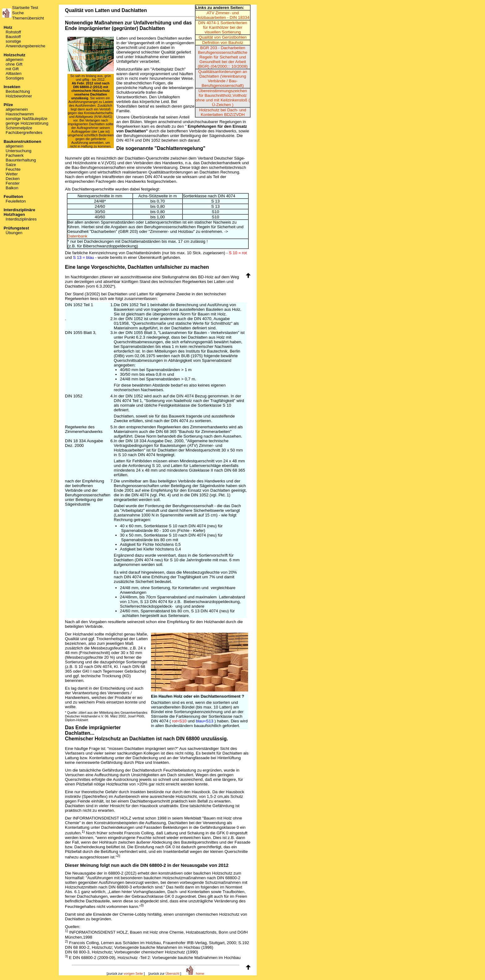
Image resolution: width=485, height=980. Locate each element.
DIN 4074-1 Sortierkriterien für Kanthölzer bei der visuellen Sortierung (223, 27)
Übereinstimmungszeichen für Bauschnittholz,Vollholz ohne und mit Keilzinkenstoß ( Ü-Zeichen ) (223, 98)
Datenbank (77, 236)
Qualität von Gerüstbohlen (223, 37)
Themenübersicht (28, 18)
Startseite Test (25, 8)
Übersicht (172, 974)
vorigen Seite (133, 974)
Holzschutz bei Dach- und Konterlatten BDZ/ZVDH (223, 112)
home (195, 974)
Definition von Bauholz (223, 43)
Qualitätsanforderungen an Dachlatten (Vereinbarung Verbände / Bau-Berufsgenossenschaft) (223, 79)
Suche (18, 13)
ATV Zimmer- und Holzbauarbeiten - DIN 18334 (223, 15)
